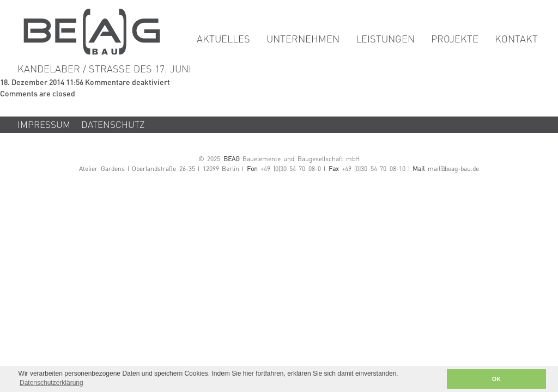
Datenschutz (113, 125)
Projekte (455, 40)
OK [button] (496, 379)
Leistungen (385, 40)
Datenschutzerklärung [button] (51, 383)
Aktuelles (223, 40)
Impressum (44, 125)
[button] (435, 379)
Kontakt (516, 40)
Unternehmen (303, 40)
